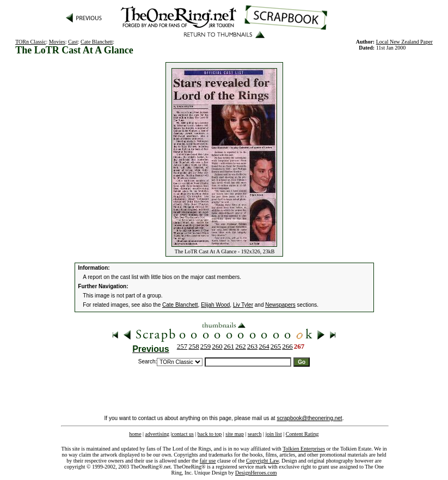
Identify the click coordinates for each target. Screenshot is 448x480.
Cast (73, 42)
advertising (157, 434)
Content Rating (302, 434)
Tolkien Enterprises (304, 449)
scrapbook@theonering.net (309, 418)
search (255, 434)
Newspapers (280, 305)
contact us (183, 434)
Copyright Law (262, 461)
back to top (210, 434)
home (135, 434)
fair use (208, 461)
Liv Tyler (243, 305)
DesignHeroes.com (256, 473)
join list (273, 434)
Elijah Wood (215, 305)
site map (235, 434)
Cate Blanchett (97, 42)
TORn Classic (30, 42)
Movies (57, 42)
